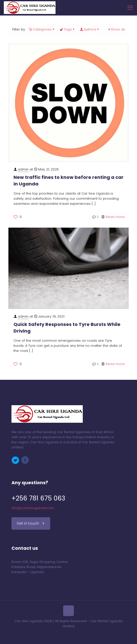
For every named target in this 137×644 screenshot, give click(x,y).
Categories (42, 29)
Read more (115, 217)
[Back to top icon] (68, 611)
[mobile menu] (130, 8)
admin (23, 169)
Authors (90, 29)
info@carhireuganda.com (33, 508)
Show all (116, 29)
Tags (67, 29)
